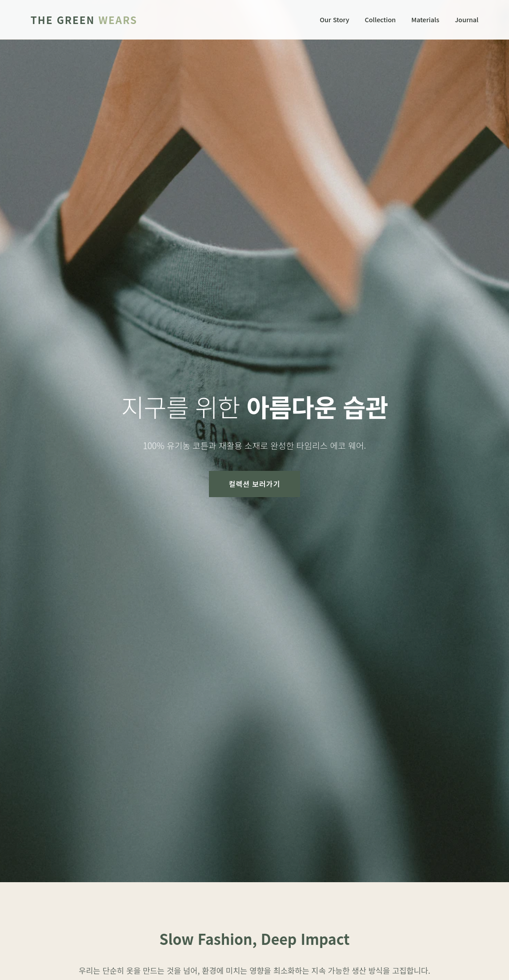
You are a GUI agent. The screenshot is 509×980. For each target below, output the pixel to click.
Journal (467, 19)
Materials (425, 19)
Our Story (334, 19)
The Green (84, 20)
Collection (380, 19)
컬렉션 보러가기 (255, 484)
